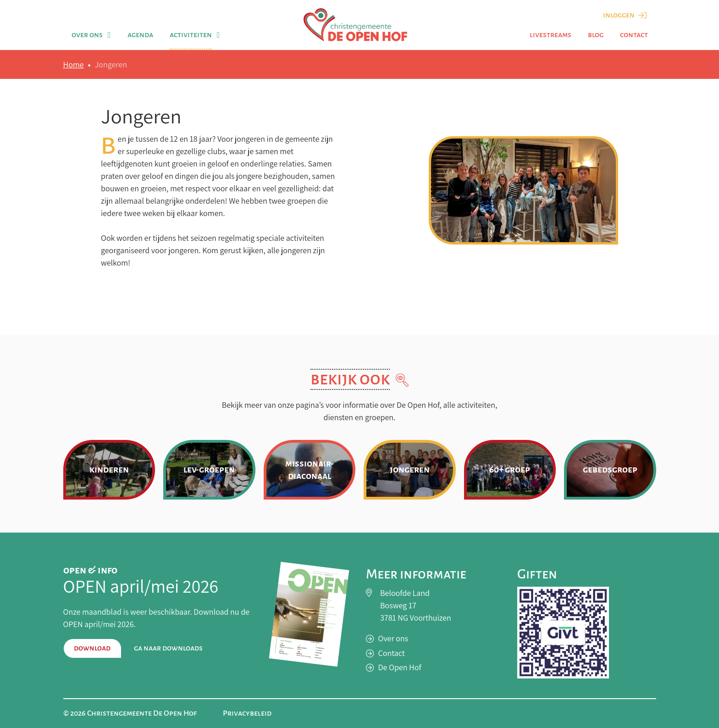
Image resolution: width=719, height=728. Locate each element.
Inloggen (625, 15)
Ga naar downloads (168, 648)
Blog (596, 35)
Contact (634, 35)
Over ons (87, 35)
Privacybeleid (247, 713)
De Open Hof (400, 667)
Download (92, 648)
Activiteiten (191, 35)
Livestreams (550, 35)
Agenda (140, 35)
